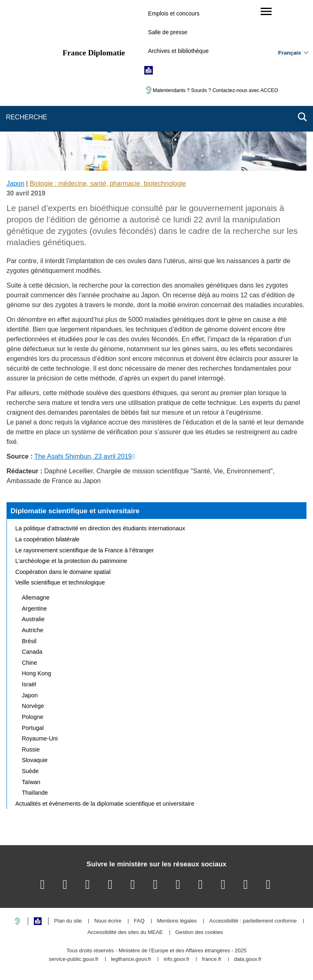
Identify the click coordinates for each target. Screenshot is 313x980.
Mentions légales (177, 921)
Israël (29, 684)
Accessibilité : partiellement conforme (253, 921)
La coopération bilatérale (48, 539)
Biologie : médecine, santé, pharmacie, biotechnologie (108, 183)
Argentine (35, 609)
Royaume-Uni (40, 738)
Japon (15, 183)
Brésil (29, 641)
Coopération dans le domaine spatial (63, 572)
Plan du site (68, 921)
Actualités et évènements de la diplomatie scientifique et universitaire (105, 804)
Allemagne (36, 598)
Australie (33, 619)
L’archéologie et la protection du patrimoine (71, 561)
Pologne (33, 717)
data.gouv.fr (248, 959)
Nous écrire (108, 921)
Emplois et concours (174, 13)
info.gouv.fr (177, 959)
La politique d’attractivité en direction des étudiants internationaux (100, 528)
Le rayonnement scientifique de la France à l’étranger (85, 550)
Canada (32, 652)
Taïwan (31, 782)
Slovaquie (35, 760)
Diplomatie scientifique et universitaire (75, 511)
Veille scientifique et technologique (60, 582)
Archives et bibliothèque (178, 51)
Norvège (33, 706)
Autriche (33, 630)
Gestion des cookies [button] (199, 933)
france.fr (212, 959)
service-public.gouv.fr (74, 959)
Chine (30, 663)
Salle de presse (168, 32)
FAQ (139, 921)
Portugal (33, 728)
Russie (31, 749)
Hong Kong (37, 673)
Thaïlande (35, 793)
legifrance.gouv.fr (131, 959)
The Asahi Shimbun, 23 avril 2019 (83, 456)
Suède (31, 771)
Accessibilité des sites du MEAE (125, 933)
